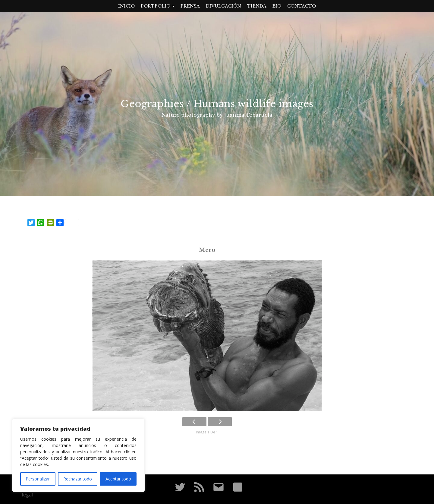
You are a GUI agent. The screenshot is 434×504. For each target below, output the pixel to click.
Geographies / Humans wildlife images (217, 104)
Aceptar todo (118, 479)
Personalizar (38, 479)
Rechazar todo (78, 479)
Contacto (302, 6)
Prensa (190, 6)
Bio (277, 6)
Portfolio (158, 6)
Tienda (257, 6)
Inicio (126, 6)
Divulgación (223, 6)
